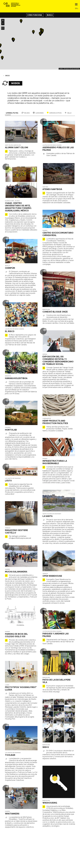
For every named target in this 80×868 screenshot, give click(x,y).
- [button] (3, 24)
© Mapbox (67, 69)
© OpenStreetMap (75, 69)
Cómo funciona (35, 15)
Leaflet (61, 69)
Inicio (7, 76)
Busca (50, 15)
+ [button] (3, 21)
